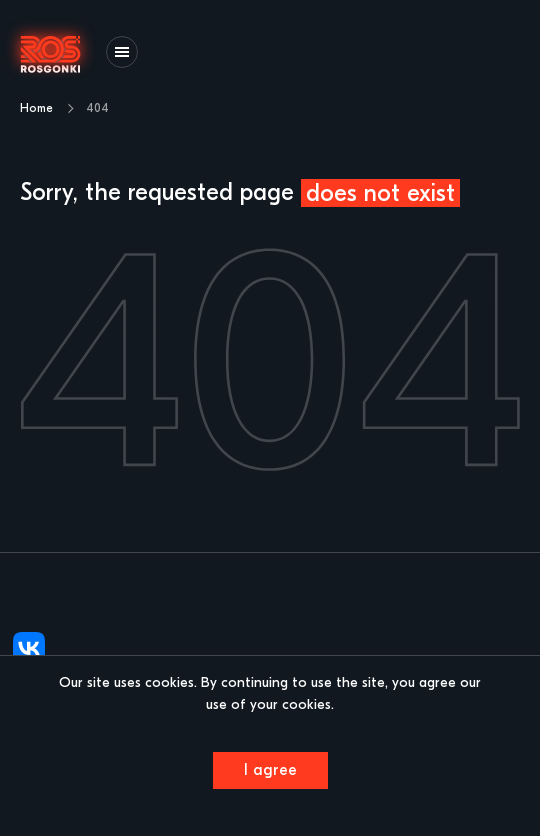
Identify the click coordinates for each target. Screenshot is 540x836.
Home (36, 108)
